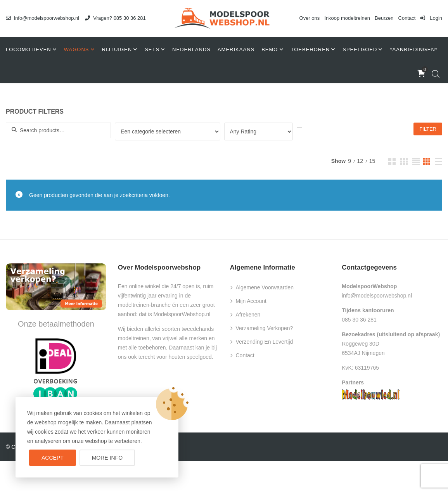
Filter (428, 129)
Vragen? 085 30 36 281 (115, 18)
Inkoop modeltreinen (347, 18)
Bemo (270, 49)
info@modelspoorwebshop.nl (42, 18)
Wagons (77, 49)
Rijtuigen (117, 49)
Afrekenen (248, 315)
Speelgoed (360, 49)
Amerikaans (236, 49)
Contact (407, 18)
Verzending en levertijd (265, 342)
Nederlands (191, 49)
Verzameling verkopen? (265, 328)
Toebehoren (310, 49)
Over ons (310, 18)
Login (431, 18)
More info (107, 458)
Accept (53, 458)
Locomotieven (29, 49)
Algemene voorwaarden (265, 287)
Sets (152, 49)
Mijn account (251, 301)
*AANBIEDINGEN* (413, 49)
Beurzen (384, 18)
